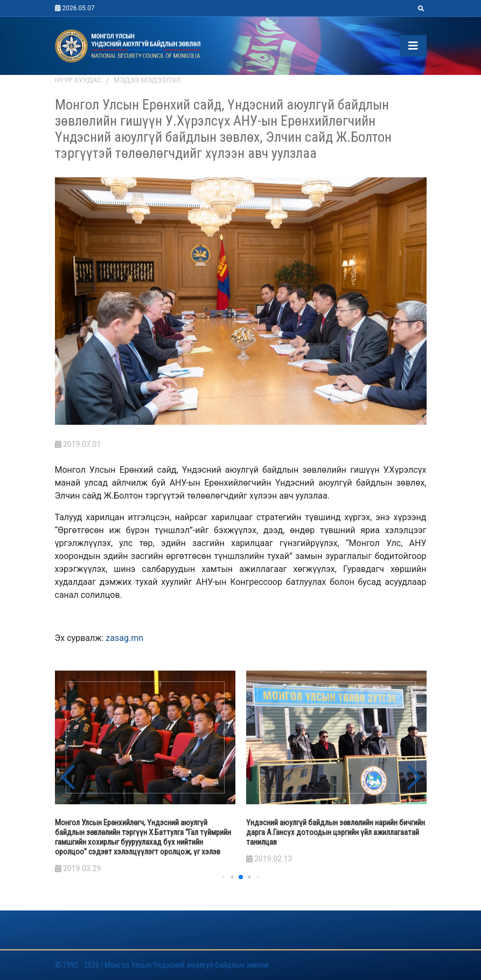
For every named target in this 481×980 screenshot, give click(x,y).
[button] (414, 778)
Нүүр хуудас (78, 80)
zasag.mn (124, 638)
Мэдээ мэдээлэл (147, 80)
